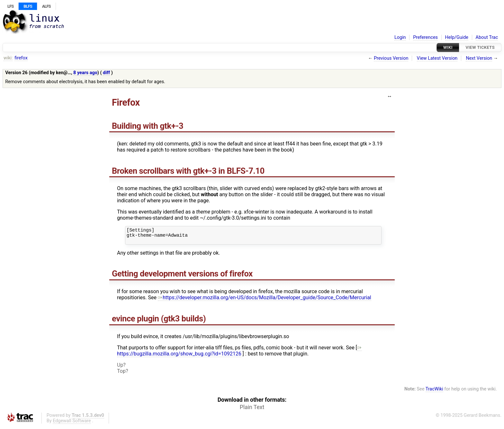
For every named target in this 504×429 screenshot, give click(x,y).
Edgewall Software (72, 424)
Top (121, 374)
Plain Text (252, 410)
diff (106, 73)
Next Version (479, 58)
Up (120, 368)
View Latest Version (437, 58)
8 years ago (85, 73)
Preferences (425, 37)
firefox (21, 58)
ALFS (46, 6)
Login (400, 37)
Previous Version (391, 58)
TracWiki (434, 392)
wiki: (8, 58)
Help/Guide (457, 37)
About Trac (487, 37)
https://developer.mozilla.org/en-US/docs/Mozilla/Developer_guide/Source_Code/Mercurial (265, 300)
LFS (10, 6)
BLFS (28, 6)
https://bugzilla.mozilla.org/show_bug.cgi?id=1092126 (239, 354)
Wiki (448, 47)
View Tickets (480, 47)
